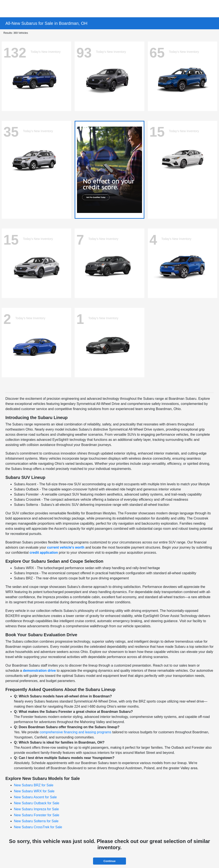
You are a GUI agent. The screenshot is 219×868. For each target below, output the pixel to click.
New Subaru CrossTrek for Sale (38, 827)
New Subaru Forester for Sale (37, 815)
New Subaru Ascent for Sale (35, 797)
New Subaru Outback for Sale (37, 803)
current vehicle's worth (66, 547)
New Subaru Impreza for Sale (36, 809)
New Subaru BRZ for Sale (34, 785)
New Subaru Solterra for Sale (36, 821)
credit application (44, 553)
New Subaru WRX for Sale (34, 791)
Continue (109, 861)
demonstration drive (39, 671)
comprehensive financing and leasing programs (75, 732)
